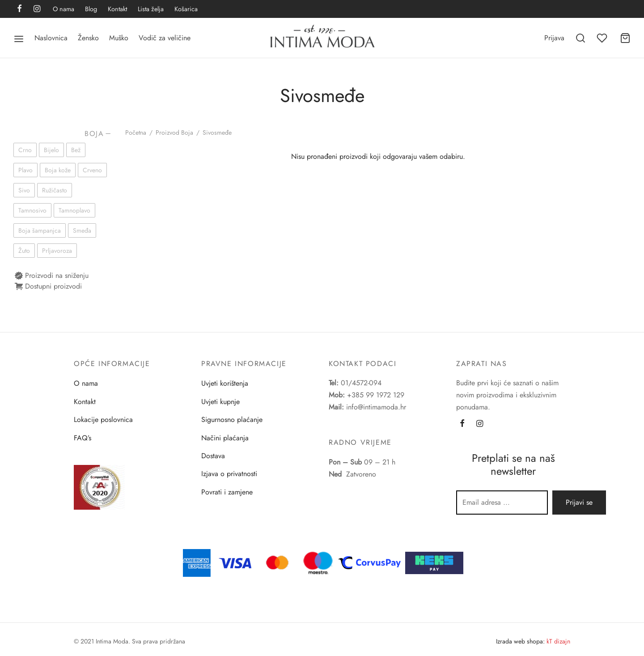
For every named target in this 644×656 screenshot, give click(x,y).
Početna (136, 132)
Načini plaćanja (225, 438)
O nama (64, 9)
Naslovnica (51, 38)
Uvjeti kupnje (220, 402)
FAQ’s (83, 438)
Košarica (186, 9)
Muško (119, 38)
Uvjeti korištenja (225, 383)
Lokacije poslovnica (103, 420)
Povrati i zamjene (227, 492)
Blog (91, 9)
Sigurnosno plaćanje (232, 420)
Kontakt (117, 9)
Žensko (88, 38)
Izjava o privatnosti (229, 474)
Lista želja (151, 9)
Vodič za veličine (165, 38)
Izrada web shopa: (520, 641)
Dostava (213, 456)
